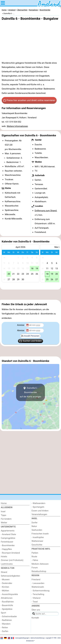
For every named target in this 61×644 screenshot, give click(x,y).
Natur (34, 526)
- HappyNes (6, 549)
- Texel (35, 602)
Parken (35, 553)
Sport (3, 613)
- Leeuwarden (38, 583)
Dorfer (35, 523)
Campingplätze (8, 538)
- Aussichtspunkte (9, 594)
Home (4, 503)
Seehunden (37, 530)
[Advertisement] (30, 295)
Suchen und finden (30, 341)
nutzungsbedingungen (22, 638)
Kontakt (35, 618)
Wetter (4, 523)
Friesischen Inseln (40, 534)
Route (34, 557)
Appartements (8, 531)
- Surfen (5, 631)
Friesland (36, 580)
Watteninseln (38, 587)
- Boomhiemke (8, 545)
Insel (3, 512)
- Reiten (4, 628)
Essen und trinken (40, 511)
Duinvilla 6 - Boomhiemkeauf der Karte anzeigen (30, 392)
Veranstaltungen (39, 514)
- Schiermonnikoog (41, 591)
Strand (4, 572)
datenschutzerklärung (37, 638)
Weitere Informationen (17, 126)
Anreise (21, 325)
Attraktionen (7, 598)
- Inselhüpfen (38, 537)
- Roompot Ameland (10, 553)
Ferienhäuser (7, 542)
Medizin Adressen (40, 564)
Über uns (36, 610)
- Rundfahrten (7, 602)
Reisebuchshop (39, 571)
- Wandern (6, 624)
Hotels (4, 557)
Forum (35, 568)
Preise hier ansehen (29, 100)
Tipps (4, 515)
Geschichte (37, 545)
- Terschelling (38, 594)
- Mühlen (5, 591)
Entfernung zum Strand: (46, 211)
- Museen (5, 580)
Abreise (21, 330)
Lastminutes (7, 564)
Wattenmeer (37, 541)
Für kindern (6, 519)
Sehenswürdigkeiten (10, 576)
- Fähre (35, 560)
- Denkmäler (7, 583)
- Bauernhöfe (7, 605)
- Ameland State (8, 534)
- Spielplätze (7, 609)
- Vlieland (36, 598)
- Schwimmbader (9, 616)
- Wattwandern (39, 503)
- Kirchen (5, 587)
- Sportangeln (38, 507)
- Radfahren (6, 620)
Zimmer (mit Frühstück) (12, 560)
